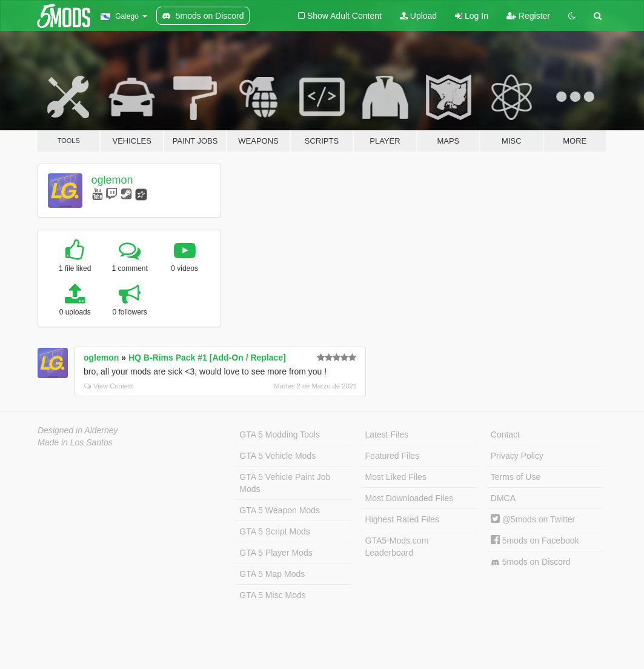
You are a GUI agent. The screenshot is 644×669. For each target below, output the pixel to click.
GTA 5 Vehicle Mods (277, 456)
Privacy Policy (517, 456)
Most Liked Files (396, 477)
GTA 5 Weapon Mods (280, 510)
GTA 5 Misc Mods (272, 595)
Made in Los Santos (75, 442)
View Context (109, 386)
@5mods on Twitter (533, 519)
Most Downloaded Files (410, 498)
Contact (505, 434)
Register (528, 16)
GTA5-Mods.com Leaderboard (397, 547)
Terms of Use (516, 477)
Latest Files (387, 434)
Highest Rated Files (402, 519)
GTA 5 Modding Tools (280, 434)
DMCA (503, 498)
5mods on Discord (531, 562)
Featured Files (392, 456)
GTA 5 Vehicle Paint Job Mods (285, 483)
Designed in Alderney (78, 430)
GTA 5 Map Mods (272, 574)
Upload (418, 16)
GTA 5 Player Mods (276, 553)
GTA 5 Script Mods (274, 531)
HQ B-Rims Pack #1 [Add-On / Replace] (207, 358)
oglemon (112, 180)
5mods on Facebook (535, 541)
